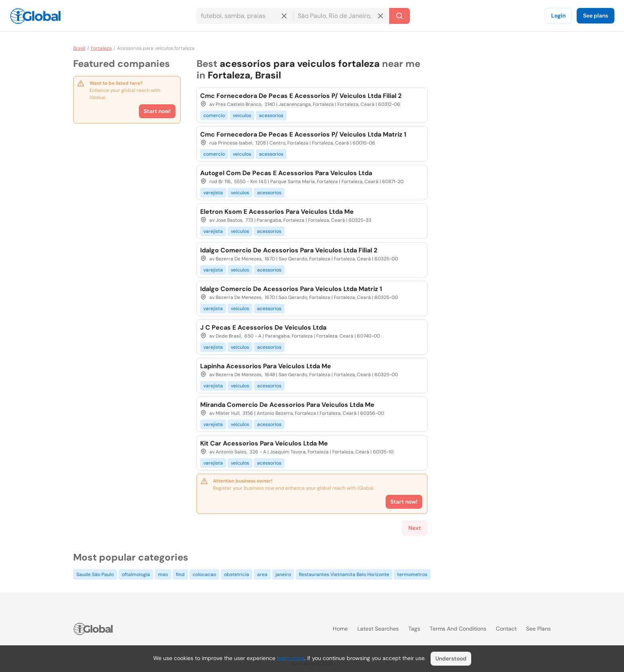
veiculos (242, 115)
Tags (414, 629)
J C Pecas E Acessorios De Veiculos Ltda (263, 327)
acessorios (271, 115)
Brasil (79, 48)
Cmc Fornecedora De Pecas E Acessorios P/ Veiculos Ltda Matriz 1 (303, 134)
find (180, 574)
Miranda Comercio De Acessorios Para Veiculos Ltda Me (287, 405)
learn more (291, 658)
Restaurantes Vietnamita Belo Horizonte (344, 574)
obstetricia (237, 574)
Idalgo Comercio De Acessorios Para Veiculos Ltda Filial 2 (289, 250)
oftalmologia (136, 574)
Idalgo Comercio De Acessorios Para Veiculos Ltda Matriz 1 (291, 289)
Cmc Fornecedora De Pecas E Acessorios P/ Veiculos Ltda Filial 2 (301, 96)
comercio (214, 115)
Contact (506, 629)
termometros (412, 574)
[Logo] (35, 16)
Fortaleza (101, 48)
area (262, 574)
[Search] (400, 16)
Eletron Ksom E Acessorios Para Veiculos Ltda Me (277, 212)
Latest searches (378, 629)
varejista (213, 193)
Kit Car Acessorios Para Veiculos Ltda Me (264, 443)
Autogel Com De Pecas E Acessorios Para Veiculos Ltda (286, 173)
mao (163, 574)
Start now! (157, 111)
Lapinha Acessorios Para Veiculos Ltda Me (266, 366)
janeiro (283, 574)
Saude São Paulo (95, 574)
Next (415, 528)
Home (340, 629)
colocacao (204, 574)
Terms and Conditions (458, 629)
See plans (596, 16)
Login (558, 16)
